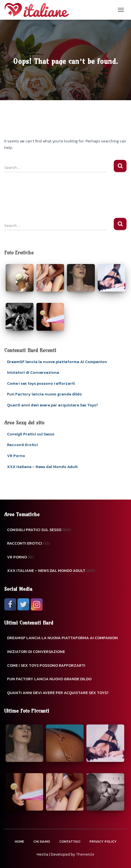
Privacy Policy (103, 842)
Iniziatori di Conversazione (33, 373)
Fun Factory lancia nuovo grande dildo (44, 394)
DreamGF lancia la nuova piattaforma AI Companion (57, 362)
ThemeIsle (85, 854)
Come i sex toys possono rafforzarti (41, 383)
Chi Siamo (42, 842)
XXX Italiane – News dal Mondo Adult (42, 467)
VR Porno (16, 456)
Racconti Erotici (22, 445)
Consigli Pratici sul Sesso (31, 434)
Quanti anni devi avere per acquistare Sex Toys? (53, 405)
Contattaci (70, 842)
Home (19, 842)
